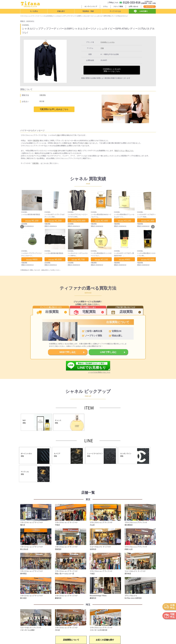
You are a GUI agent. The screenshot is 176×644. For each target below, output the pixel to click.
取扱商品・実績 (88, 11)
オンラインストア (91, 6)
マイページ (150, 7)
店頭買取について (71, 640)
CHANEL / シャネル (108, 42)
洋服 (102, 48)
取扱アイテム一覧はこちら (124, 151)
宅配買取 (43, 95)
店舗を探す (61, 11)
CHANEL (26, 25)
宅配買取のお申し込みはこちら (54, 109)
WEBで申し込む (68, 352)
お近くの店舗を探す (105, 640)
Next (153, 227)
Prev (22, 227)
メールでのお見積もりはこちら (99, 372)
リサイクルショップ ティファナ (30, 16)
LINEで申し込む (108, 352)
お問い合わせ (133, 6)
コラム (105, 6)
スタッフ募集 (118, 6)
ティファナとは (115, 11)
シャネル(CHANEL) (47, 16)
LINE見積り (144, 11)
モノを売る (34, 11)
